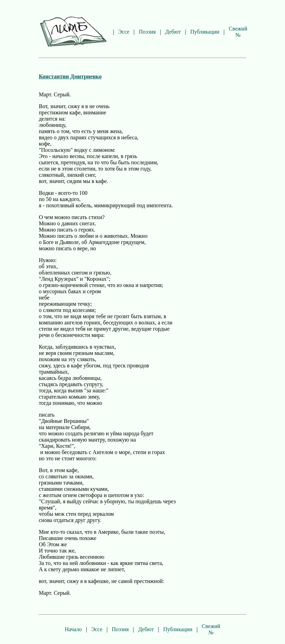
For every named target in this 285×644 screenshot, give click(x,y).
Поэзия (147, 32)
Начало (73, 629)
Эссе (124, 32)
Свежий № (238, 32)
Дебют (173, 32)
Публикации (205, 32)
